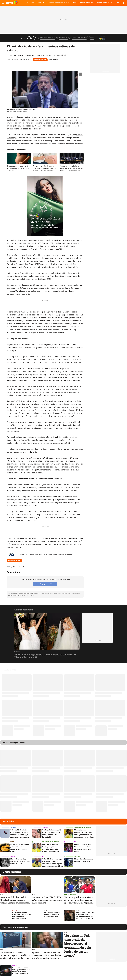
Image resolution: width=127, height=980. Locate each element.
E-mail (118, 3)
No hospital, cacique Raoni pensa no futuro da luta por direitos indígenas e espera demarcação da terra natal (21, 916)
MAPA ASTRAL (31, 3)
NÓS (14, 566)
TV (75, 842)
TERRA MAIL (42, 3)
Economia (13, 827)
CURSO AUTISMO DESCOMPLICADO (59, 3)
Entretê (15, 966)
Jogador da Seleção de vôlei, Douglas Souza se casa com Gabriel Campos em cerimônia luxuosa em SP (15, 900)
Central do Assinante (105, 3)
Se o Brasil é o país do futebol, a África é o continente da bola (52, 915)
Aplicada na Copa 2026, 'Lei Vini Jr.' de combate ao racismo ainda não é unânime (47, 900)
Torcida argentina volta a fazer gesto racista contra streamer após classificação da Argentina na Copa (79, 900)
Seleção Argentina (70, 895)
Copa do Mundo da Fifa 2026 (83, 827)
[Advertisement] (111, 915)
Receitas (13, 842)
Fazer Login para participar (45, 584)
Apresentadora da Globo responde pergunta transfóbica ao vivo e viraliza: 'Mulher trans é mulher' (15, 955)
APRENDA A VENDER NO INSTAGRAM (83, 3)
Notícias (22, 566)
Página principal (12, 3)
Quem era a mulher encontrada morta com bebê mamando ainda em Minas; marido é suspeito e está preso (47, 955)
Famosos (17, 652)
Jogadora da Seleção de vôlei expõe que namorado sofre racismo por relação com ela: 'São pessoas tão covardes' (85, 916)
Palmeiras (77, 856)
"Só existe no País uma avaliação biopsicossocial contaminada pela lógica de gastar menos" (78, 946)
